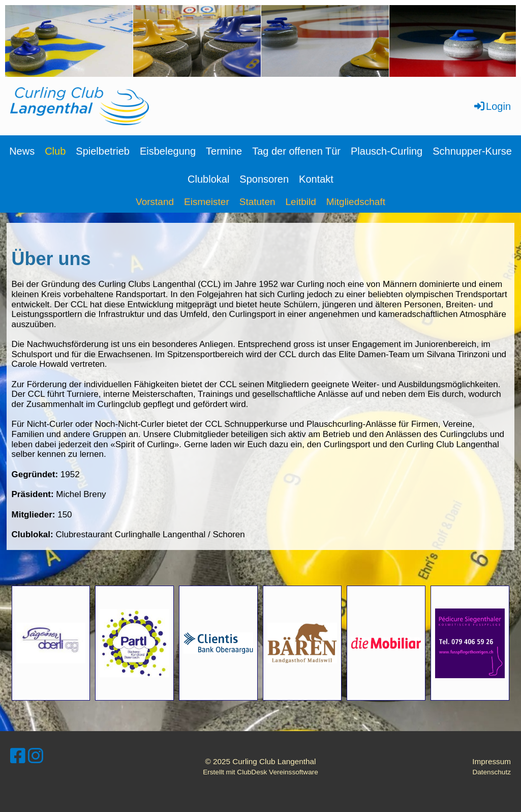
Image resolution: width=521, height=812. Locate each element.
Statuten (257, 202)
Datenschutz (492, 772)
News (22, 151)
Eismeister (207, 202)
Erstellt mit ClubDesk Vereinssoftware (260, 772)
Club (55, 151)
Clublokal (208, 179)
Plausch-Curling (387, 151)
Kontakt (316, 179)
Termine (224, 151)
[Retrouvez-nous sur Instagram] (36, 756)
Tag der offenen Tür (296, 151)
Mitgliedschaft (356, 202)
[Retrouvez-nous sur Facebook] (18, 756)
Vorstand (155, 202)
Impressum (492, 761)
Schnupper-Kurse (472, 151)
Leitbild (301, 202)
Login (492, 106)
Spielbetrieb (103, 151)
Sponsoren (264, 179)
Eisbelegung (168, 151)
